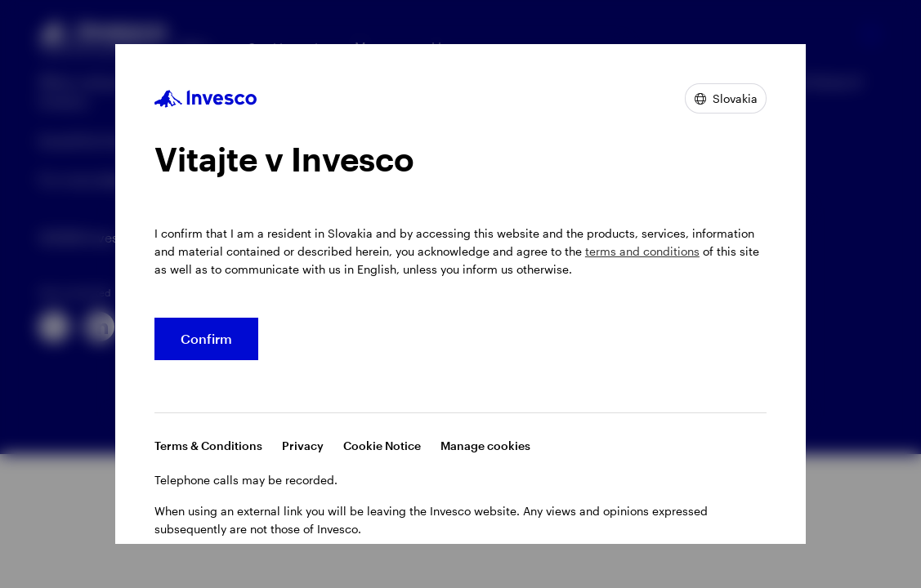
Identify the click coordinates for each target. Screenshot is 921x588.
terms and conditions (642, 251)
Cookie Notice (382, 445)
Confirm (206, 339)
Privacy (303, 445)
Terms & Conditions (208, 445)
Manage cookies (485, 445)
